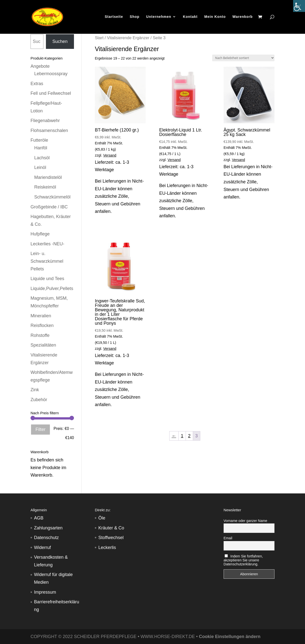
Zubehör (39, 400)
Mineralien (41, 316)
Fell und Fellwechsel (51, 93)
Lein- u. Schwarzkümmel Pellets (47, 261)
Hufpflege (40, 234)
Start (99, 38)
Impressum (45, 592)
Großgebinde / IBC (49, 207)
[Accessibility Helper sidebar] (299, 6)
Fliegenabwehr (45, 121)
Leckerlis (107, 547)
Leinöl (40, 167)
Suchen (60, 41)
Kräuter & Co (111, 528)
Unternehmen (159, 17)
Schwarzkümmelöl (52, 197)
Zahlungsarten (48, 528)
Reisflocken (42, 325)
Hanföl (41, 148)
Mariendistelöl (48, 177)
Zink (35, 390)
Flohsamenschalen (49, 130)
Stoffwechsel (111, 538)
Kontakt (190, 17)
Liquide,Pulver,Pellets (52, 289)
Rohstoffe (40, 335)
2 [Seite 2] (189, 436)
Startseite (114, 17)
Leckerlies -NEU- (47, 244)
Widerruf (42, 547)
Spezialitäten (43, 345)
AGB (39, 518)
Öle (102, 518)
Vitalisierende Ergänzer (128, 38)
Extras (37, 84)
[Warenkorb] (261, 18)
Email (228, 538)
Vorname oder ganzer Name (245, 521)
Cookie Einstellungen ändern (230, 637)
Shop (135, 17)
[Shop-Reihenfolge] (243, 58)
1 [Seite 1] (182, 436)
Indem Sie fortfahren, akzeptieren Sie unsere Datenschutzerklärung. (243, 560)
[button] (11, 633)
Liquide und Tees (47, 279)
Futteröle (39, 140)
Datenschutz (46, 538)
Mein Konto (215, 17)
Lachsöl (42, 158)
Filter (40, 429)
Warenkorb (242, 17)
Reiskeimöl (45, 187)
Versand (110, 155)
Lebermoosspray (51, 74)
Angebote (40, 66)
